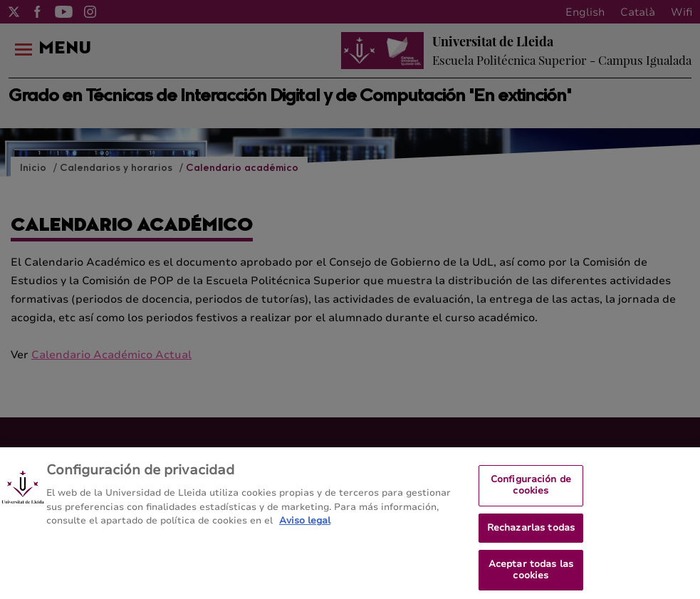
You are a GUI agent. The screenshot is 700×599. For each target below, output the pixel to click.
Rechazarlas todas (531, 533)
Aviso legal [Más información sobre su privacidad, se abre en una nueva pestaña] (305, 526)
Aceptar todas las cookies (531, 575)
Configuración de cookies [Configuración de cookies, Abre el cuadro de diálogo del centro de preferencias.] (531, 490)
